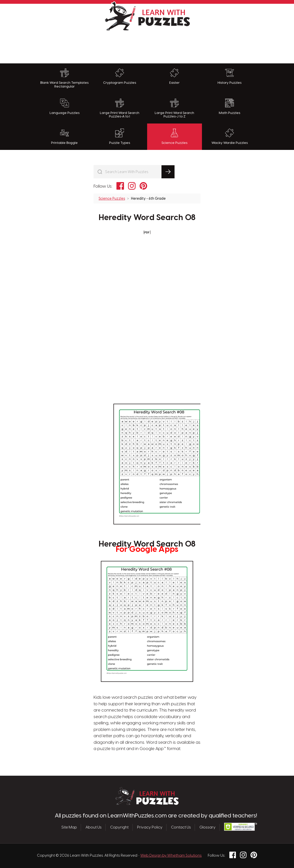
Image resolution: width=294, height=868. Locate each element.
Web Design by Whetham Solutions (171, 856)
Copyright (119, 827)
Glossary (207, 827)
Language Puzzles (65, 107)
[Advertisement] (147, 46)
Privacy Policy (150, 827)
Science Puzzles (174, 137)
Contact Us (181, 827)
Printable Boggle (64, 137)
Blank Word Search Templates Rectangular (64, 78)
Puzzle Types (120, 137)
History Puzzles (229, 76)
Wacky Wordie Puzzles (230, 137)
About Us (94, 827)
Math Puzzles (229, 107)
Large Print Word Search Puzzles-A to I (120, 109)
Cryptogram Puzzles (120, 76)
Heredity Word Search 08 (147, 218)
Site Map (69, 827)
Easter (174, 76)
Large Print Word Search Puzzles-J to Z (174, 109)
